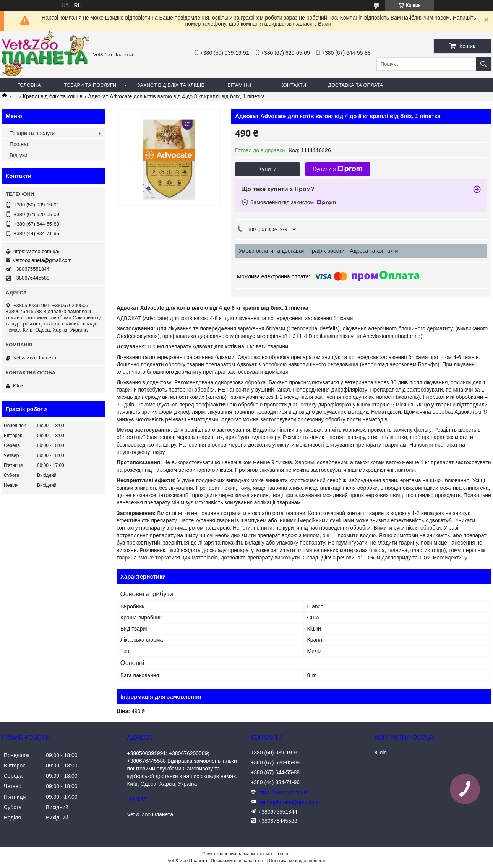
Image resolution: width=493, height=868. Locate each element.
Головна (29, 85)
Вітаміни (239, 85)
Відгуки (19, 155)
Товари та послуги (90, 85)
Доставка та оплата (355, 85)
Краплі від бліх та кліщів (53, 96)
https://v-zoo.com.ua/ (36, 251)
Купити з (338, 169)
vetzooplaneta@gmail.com (42, 260)
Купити (268, 169)
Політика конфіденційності (297, 861)
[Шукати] (483, 64)
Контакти (293, 85)
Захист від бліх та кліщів (171, 85)
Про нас (19, 144)
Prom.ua (282, 854)
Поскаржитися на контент (238, 861)
